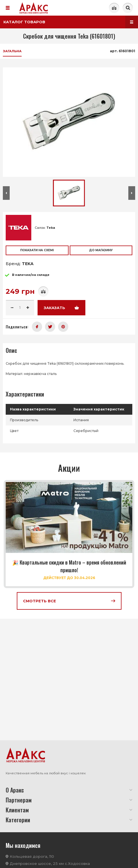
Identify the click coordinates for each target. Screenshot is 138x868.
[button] (6, 193)
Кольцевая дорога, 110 (32, 856)
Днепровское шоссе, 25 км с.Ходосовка (50, 863)
